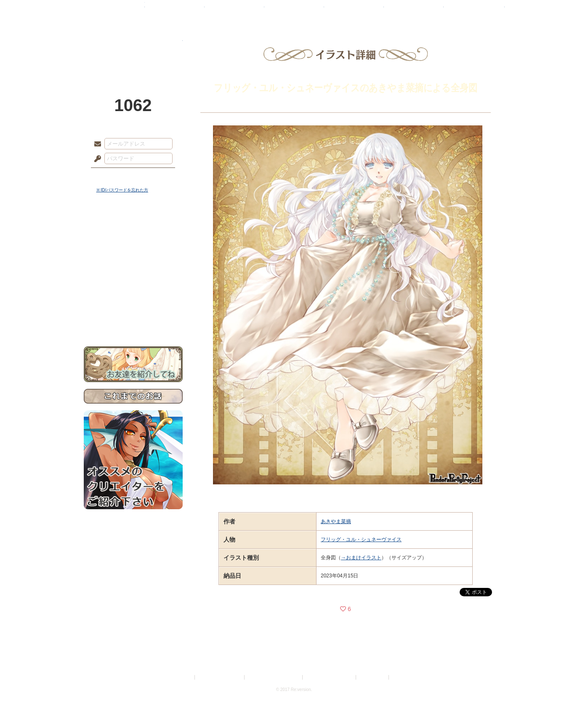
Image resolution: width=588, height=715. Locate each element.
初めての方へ (133, 305)
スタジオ (354, 11)
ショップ (414, 11)
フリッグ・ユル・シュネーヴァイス (361, 540)
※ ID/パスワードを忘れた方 (122, 190)
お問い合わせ (133, 320)
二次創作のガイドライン (330, 677)
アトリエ (294, 11)
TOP (114, 11)
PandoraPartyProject (133, 46)
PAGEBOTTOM (567, 692)
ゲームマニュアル (133, 259)
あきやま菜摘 (336, 521)
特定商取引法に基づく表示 (274, 677)
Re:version (403, 677)
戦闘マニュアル (133, 293)
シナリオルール (133, 272)
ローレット (234, 11)
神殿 (175, 11)
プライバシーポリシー (220, 677)
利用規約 (183, 677)
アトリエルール (133, 282)
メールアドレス (96, 144)
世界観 (133, 230)
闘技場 (474, 11)
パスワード (96, 159)
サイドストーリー (133, 244)
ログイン (113, 176)
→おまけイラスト (361, 558)
